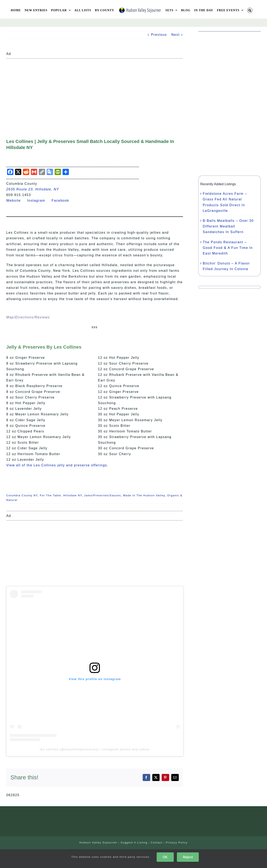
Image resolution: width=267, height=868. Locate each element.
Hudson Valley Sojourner (98, 843)
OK (165, 857)
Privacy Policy (177, 843)
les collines (49, 749)
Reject (188, 857)
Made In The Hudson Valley (144, 495)
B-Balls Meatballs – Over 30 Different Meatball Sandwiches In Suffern (228, 226)
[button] (250, 10)
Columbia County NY (22, 495)
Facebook (63, 201)
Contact (157, 843)
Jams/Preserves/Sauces (103, 495)
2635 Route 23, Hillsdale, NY (33, 189)
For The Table (50, 495)
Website (16, 201)
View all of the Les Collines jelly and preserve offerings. (57, 465)
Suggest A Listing (134, 843)
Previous (159, 35)
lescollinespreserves (81, 749)
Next (175, 35)
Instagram (39, 201)
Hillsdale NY (73, 495)
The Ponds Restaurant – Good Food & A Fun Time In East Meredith (228, 248)
